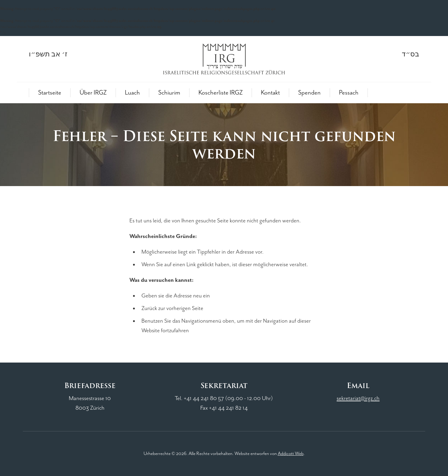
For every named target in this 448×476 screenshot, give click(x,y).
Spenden (309, 93)
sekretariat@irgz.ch (358, 398)
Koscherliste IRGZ (221, 93)
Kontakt (270, 93)
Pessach (349, 93)
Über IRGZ (93, 93)
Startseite (50, 93)
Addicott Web (291, 454)
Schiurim (169, 93)
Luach (132, 93)
